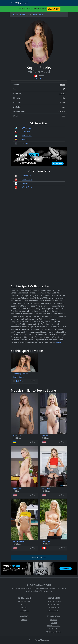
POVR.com (26, 132)
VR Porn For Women (54, 601)
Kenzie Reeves (19, 541)
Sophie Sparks (19, 377)
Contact (24, 620)
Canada (62, 94)
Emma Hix (46, 541)
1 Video (39, 78)
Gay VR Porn (54, 607)
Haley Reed (46, 488)
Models (24, 604)
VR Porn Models (45, 591)
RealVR (25, 139)
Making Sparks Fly (20, 374)
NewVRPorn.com (19, 3)
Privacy (54, 623)
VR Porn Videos (24, 601)
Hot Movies (26, 176)
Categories (24, 611)
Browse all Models (39, 558)
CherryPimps (27, 180)
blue (63, 107)
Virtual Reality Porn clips (56, 588)
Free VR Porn (54, 611)
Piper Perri (17, 488)
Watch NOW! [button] (54, 9)
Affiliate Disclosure (54, 632)
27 (64, 89)
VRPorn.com (27, 128)
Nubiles (25, 183)
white (63, 98)
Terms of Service (54, 626)
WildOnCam (27, 187)
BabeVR (25, 143)
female (62, 85)
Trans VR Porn (54, 604)
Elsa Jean (45, 435)
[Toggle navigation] (64, 3)
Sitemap (54, 620)
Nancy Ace (17, 435)
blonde (62, 102)
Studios (24, 607)
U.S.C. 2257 (54, 629)
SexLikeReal (27, 136)
